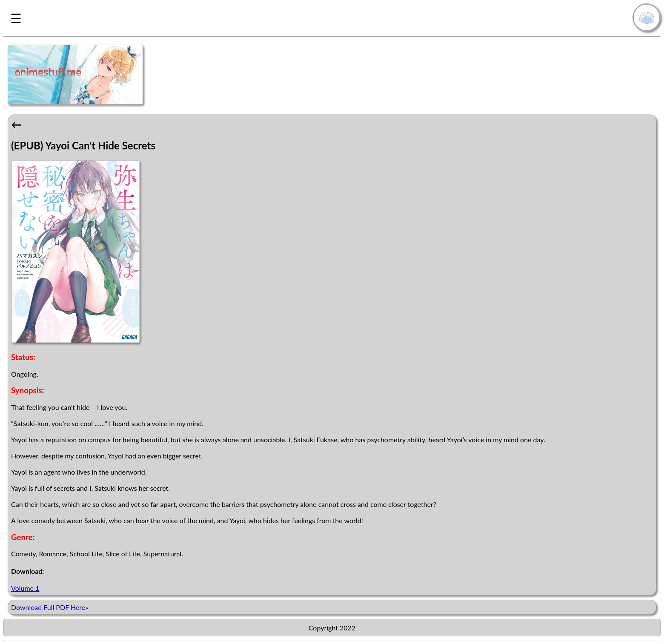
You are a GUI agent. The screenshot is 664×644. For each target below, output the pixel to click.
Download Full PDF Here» (50, 607)
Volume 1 (25, 588)
